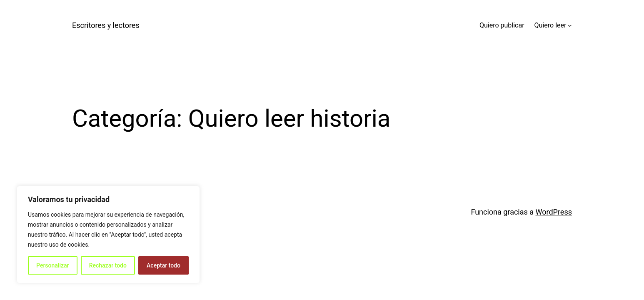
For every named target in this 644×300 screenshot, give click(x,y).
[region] (108, 235)
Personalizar (52, 265)
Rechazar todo (108, 265)
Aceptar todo (163, 265)
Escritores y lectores (106, 25)
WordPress (554, 212)
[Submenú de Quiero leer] (570, 25)
